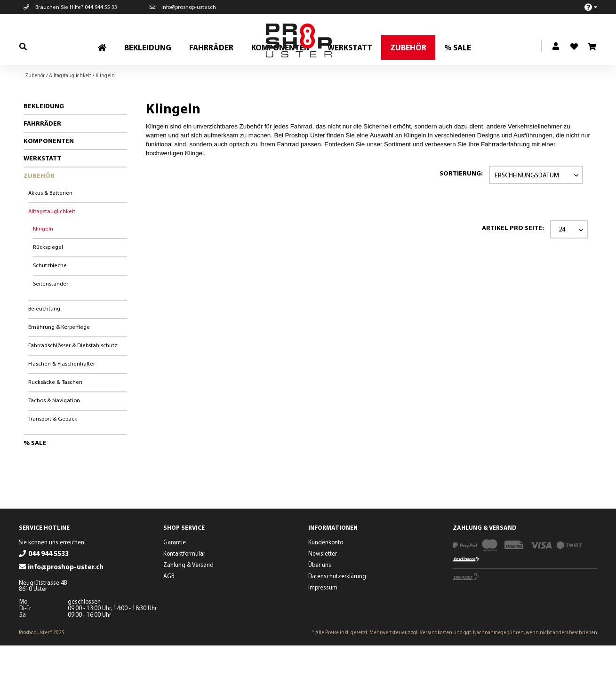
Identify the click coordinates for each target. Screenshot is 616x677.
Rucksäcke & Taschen (55, 413)
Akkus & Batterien (50, 224)
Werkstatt (42, 190)
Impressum (323, 619)
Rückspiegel (48, 278)
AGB (169, 607)
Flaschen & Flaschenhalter (62, 395)
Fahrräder (42, 155)
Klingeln (43, 260)
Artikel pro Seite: (513, 259)
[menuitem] (586, 7)
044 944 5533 (48, 585)
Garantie (175, 573)
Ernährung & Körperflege (59, 358)
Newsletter (323, 585)
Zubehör (39, 207)
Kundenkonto (326, 573)
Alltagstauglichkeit (52, 243)
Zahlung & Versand (188, 596)
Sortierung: (461, 205)
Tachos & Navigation (54, 432)
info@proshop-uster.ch (183, 7)
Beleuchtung (44, 340)
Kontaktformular (184, 585)
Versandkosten (436, 664)
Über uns (320, 596)
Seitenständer (51, 315)
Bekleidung (44, 137)
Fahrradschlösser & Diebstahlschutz (73, 377)
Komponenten (49, 172)
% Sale (35, 474)
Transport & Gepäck (53, 450)
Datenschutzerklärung (337, 607)
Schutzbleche (50, 297)
